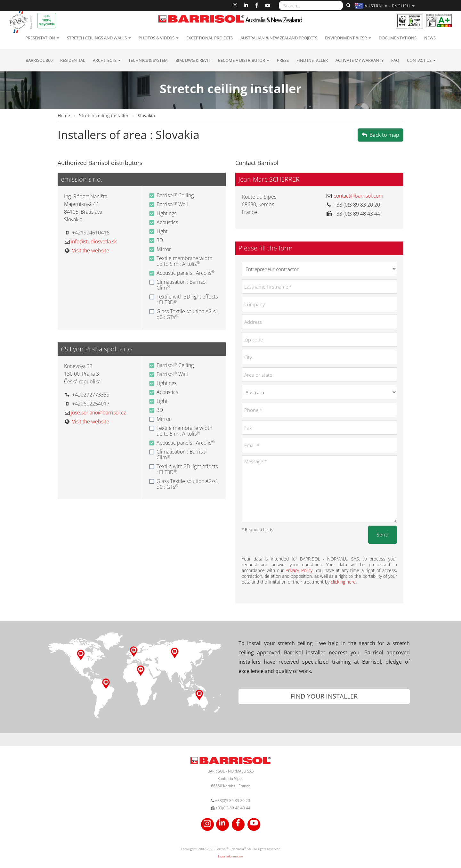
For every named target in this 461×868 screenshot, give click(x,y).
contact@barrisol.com (358, 196)
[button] (386, 6)
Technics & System (148, 60)
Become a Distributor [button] (244, 60)
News (430, 38)
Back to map (380, 135)
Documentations (398, 38)
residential (73, 60)
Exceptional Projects (210, 38)
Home (65, 115)
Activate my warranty (360, 60)
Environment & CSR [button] (348, 38)
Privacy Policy (299, 570)
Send (383, 535)
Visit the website (91, 250)
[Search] (348, 5)
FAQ (395, 60)
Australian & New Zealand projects (279, 38)
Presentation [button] (42, 38)
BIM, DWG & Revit (193, 60)
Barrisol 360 (39, 60)
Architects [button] (107, 60)
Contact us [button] (421, 60)
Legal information (230, 856)
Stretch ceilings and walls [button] (99, 38)
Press (283, 60)
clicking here (343, 582)
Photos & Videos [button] (159, 38)
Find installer (312, 60)
